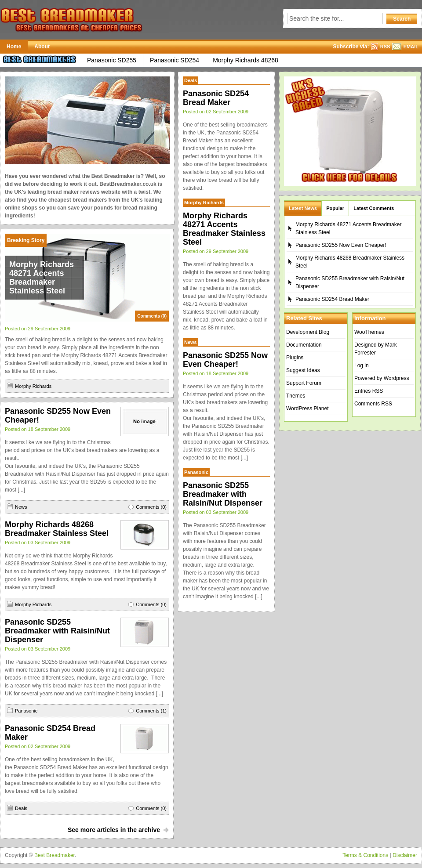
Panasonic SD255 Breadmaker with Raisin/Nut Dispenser (57, 631)
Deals (21, 808)
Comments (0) (152, 316)
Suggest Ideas (303, 370)
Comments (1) (151, 711)
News (21, 507)
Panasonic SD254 (175, 60)
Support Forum (304, 383)
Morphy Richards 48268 (246, 60)
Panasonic (26, 711)
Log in (362, 365)
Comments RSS (373, 404)
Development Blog (308, 332)
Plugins (295, 358)
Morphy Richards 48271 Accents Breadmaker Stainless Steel (42, 278)
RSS (385, 47)
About (42, 47)
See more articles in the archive (114, 830)
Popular (335, 208)
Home (14, 47)
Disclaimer (405, 855)
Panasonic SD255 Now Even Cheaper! (225, 360)
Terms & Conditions (365, 855)
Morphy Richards (33, 386)
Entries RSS (369, 391)
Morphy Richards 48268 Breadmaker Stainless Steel (57, 529)
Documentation (304, 345)
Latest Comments (374, 208)
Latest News (303, 208)
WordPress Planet (307, 409)
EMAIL (411, 47)
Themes (296, 396)
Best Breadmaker (55, 855)
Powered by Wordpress (382, 378)
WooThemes (369, 332)
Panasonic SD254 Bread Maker (216, 98)
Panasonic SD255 (112, 60)
